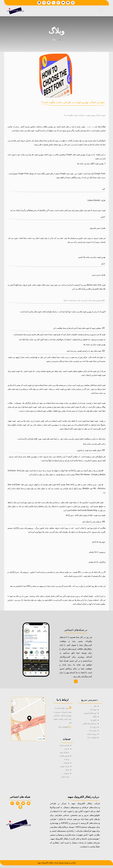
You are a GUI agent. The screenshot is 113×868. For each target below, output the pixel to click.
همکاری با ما (92, 740)
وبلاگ (95, 719)
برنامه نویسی (65, 769)
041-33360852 (64, 730)
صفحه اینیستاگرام (76, 683)
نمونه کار (93, 712)
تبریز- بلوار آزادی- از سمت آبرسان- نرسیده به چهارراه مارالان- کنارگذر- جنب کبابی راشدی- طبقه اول (62, 718)
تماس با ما (93, 733)
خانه (60, 40)
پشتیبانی (66, 765)
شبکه (67, 772)
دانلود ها (94, 723)
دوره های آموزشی (90, 716)
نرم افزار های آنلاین (90, 726)
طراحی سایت (64, 748)
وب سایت (91, 127)
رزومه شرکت (92, 737)
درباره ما (93, 730)
